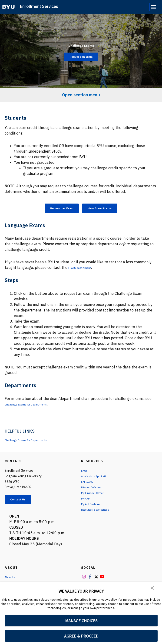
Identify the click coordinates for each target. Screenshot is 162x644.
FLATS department (84, 270)
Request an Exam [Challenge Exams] (81, 57)
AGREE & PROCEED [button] (81, 636)
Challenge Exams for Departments (34, 406)
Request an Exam (56, 209)
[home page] (8, 7)
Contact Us (22, 502)
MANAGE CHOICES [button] (81, 621)
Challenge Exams (81, 43)
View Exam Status (106, 209)
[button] (153, 589)
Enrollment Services (39, 6)
